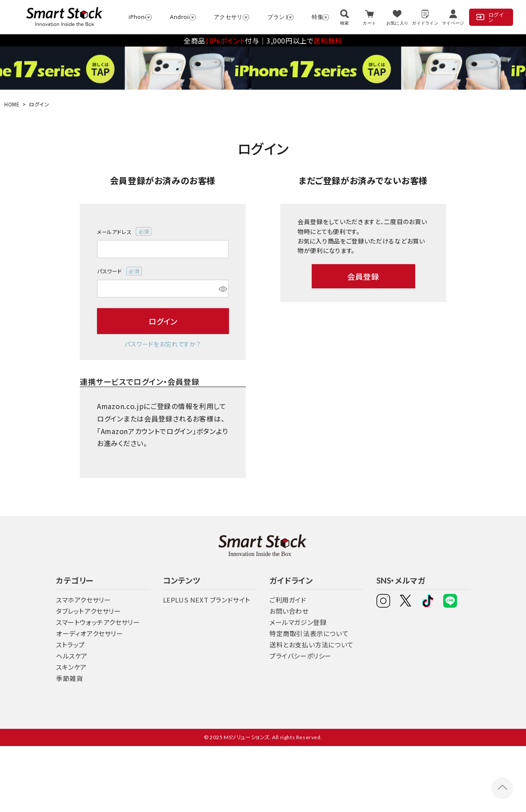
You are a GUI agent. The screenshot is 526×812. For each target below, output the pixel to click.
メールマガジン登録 (298, 622)
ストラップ (70, 645)
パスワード (119, 271)
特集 (316, 17)
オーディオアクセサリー (90, 633)
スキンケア (71, 667)
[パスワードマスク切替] (222, 289)
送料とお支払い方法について (312, 645)
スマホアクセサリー (83, 600)
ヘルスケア (72, 656)
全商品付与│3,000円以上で (263, 41)
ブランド (277, 17)
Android (179, 17)
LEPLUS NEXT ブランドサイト (207, 600)
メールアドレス (124, 231)
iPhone (136, 17)
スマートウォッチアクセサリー (98, 622)
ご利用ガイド (288, 600)
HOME (12, 104)
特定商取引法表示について (309, 633)
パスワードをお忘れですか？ (163, 344)
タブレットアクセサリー (89, 611)
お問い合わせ (289, 611)
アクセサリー (228, 17)
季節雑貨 (69, 678)
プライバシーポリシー (301, 656)
